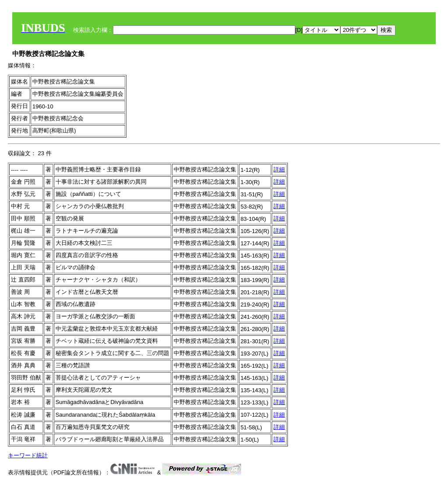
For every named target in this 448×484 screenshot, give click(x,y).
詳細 (279, 169)
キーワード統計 (28, 455)
